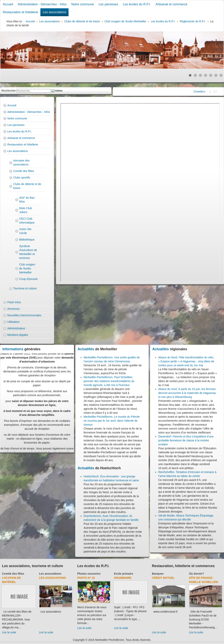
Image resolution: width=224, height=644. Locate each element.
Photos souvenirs (89, 574)
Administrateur (16, 328)
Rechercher (9, 91)
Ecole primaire (123, 574)
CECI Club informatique (27, 221)
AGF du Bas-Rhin (27, 200)
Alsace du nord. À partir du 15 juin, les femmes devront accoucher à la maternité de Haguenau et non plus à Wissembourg (187, 393)
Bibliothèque (27, 240)
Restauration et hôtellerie (20, 12)
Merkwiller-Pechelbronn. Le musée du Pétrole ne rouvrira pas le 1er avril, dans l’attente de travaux (112, 421)
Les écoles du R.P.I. (137, 4)
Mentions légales (18, 335)
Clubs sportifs (22, 178)
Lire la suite (9, 632)
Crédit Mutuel (163, 578)
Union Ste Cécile (25, 231)
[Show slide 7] (221, 75)
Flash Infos (14, 302)
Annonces (13, 309)
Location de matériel (11, 580)
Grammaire (123, 578)
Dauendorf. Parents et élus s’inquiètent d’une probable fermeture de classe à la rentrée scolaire (186, 440)
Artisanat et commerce (172, 4)
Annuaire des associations (21, 162)
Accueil (8, 4)
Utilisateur (13, 322)
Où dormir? (196, 574)
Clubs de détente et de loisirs (27, 186)
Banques (158, 574)
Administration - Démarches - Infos (42, 4)
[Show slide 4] (206, 75)
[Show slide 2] (195, 75)
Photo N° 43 (86, 578)
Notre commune (83, 4)
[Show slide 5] (211, 75)
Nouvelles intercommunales (24, 315)
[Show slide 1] (190, 75)
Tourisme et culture (25, 288)
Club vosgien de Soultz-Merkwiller (27, 268)
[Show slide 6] (216, 75)
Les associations (54, 12)
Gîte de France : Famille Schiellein (204, 580)
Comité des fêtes (24, 171)
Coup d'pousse (28, 279)
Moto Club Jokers (26, 210)
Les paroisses (108, 4)
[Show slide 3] (200, 75)
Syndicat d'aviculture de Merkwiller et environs (28, 252)
